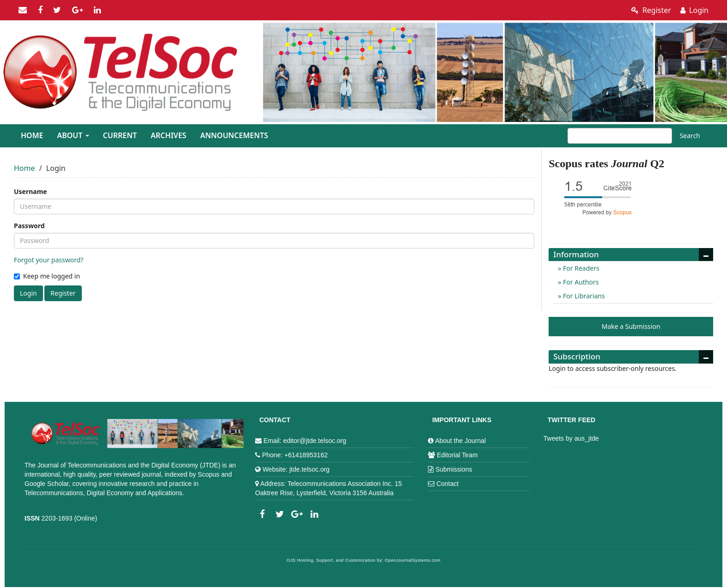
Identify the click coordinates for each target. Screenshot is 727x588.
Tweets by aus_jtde (571, 438)
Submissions (454, 469)
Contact (447, 484)
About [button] (73, 135)
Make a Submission (631, 326)
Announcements (234, 135)
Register (651, 10)
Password (29, 226)
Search (690, 136)
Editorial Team (457, 455)
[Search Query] (620, 136)
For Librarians (583, 296)
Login (694, 10)
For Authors (580, 282)
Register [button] (63, 293)
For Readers (580, 268)
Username (31, 191)
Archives (168, 135)
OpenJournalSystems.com (413, 560)
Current (120, 135)
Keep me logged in (47, 276)
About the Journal (460, 441)
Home (32, 135)
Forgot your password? (49, 260)
